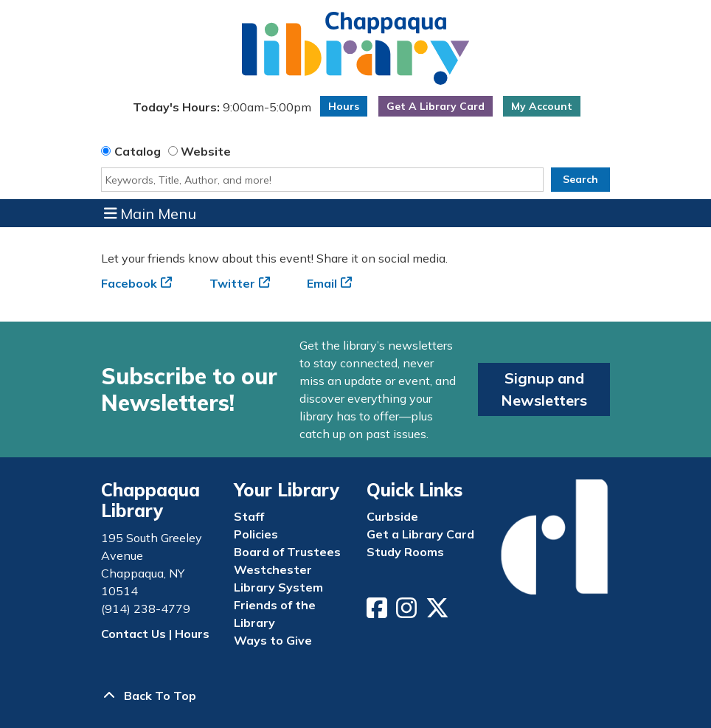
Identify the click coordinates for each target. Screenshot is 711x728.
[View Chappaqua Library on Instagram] (408, 612)
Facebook (129, 283)
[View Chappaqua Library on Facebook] (378, 612)
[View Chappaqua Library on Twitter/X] (439, 612)
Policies (256, 534)
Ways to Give (273, 640)
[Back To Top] (355, 696)
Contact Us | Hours (155, 634)
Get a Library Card (420, 534)
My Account (542, 106)
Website (206, 151)
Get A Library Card (436, 106)
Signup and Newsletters (544, 389)
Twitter (232, 283)
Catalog (138, 151)
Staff (249, 516)
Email (322, 283)
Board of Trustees (287, 552)
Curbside (392, 516)
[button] (222, 110)
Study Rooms (405, 552)
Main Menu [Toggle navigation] (150, 213)
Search (580, 179)
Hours (344, 106)
